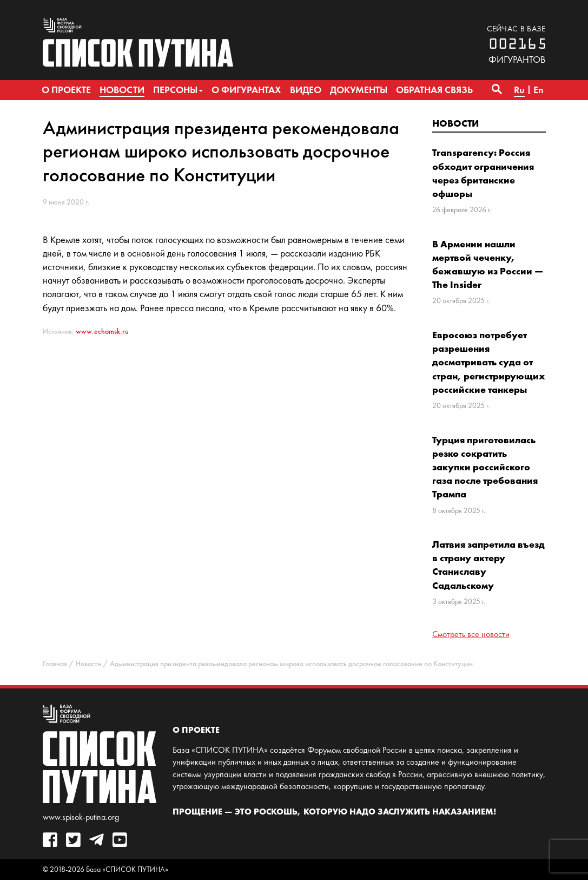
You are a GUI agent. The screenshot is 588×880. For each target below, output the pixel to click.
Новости (455, 123)
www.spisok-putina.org (81, 817)
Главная (55, 664)
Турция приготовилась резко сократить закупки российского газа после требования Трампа (485, 467)
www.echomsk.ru (102, 331)
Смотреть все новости (471, 634)
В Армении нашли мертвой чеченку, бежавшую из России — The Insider (488, 264)
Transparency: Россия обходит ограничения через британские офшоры (483, 173)
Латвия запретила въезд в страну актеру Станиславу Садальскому (488, 565)
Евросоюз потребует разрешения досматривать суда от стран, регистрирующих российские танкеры (489, 362)
